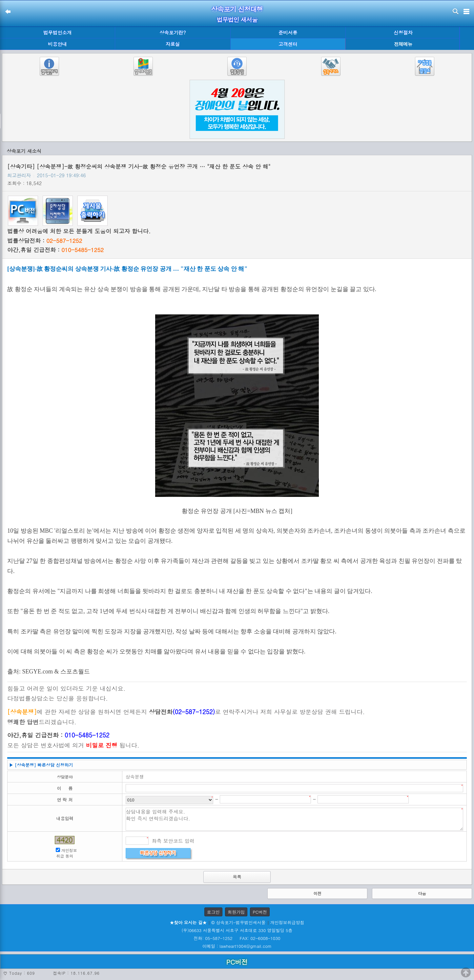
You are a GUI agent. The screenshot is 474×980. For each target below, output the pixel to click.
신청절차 (403, 32)
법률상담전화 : (45, 241)
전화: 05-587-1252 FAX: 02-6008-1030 (237, 938)
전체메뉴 (403, 44)
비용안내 (57, 44)
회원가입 (236, 912)
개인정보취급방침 (287, 922)
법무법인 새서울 (237, 20)
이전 (318, 893)
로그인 (213, 912)
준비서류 (288, 32)
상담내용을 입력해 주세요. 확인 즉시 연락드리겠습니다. (294, 819)
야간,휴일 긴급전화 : (55, 250)
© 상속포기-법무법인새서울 (238, 922)
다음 (422, 893)
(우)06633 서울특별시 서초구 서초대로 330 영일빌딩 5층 (237, 930)
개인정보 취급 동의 (67, 853)
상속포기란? (173, 32)
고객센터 (288, 44)
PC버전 (260, 912)
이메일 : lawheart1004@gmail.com (237, 946)
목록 (237, 877)
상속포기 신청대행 (237, 9)
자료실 (173, 44)
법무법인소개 (57, 32)
